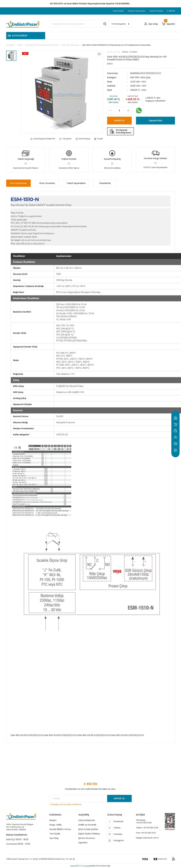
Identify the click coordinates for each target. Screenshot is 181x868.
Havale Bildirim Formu (60, 829)
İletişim (53, 820)
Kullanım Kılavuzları (137, 11)
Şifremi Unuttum (87, 838)
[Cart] (169, 24)
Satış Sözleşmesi (87, 820)
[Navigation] (26, 36)
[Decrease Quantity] (111, 110)
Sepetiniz (83, 843)
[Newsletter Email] (91, 798)
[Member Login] (151, 24)
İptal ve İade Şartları (88, 829)
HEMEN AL (119, 121)
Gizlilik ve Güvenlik (87, 825)
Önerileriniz (105, 183)
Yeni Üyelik (55, 834)
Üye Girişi (54, 838)
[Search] (79, 24)
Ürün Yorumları (47, 183)
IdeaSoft (74, 866)
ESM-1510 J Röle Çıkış (140, 77)
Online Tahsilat (156, 11)
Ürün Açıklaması (18, 183)
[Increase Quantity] (128, 110)
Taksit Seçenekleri (76, 183)
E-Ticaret (84, 866)
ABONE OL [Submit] (119, 798)
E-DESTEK (171, 11)
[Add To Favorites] (99, 54)
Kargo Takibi (56, 825)
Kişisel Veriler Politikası (89, 834)
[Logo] (23, 24)
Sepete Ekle (155, 121)
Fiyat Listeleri (118, 11)
